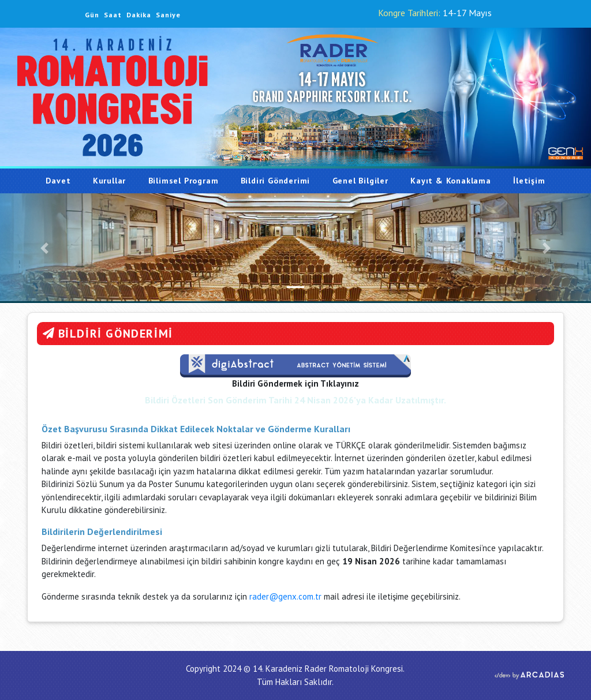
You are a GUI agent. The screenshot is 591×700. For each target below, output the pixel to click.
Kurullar (109, 181)
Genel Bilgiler (360, 181)
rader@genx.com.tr (287, 596)
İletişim (529, 181)
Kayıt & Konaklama (451, 181)
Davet (63, 180)
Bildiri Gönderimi (276, 181)
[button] (44, 248)
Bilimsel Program (184, 181)
